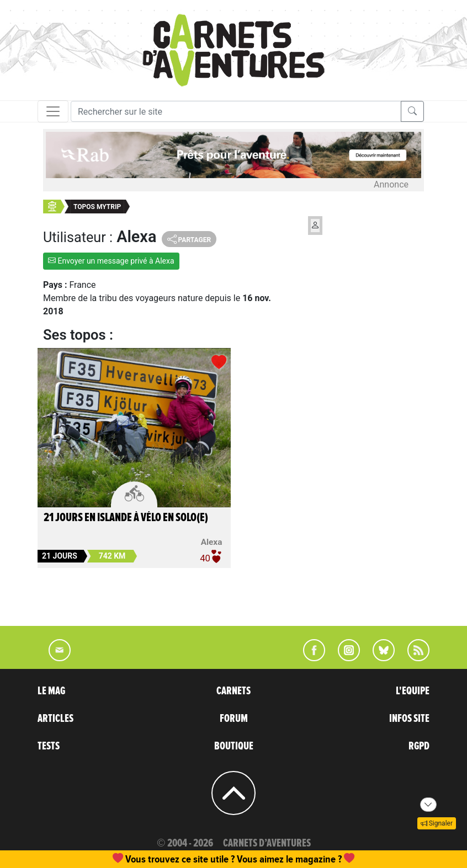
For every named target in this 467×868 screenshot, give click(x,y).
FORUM (234, 719)
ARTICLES (55, 719)
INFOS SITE (409, 719)
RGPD (419, 746)
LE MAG (51, 691)
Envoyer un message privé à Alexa (111, 261)
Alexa (212, 542)
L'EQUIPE (413, 691)
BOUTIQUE (234, 746)
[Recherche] (236, 111)
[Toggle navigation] (53, 111)
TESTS (49, 746)
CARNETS (233, 691)
